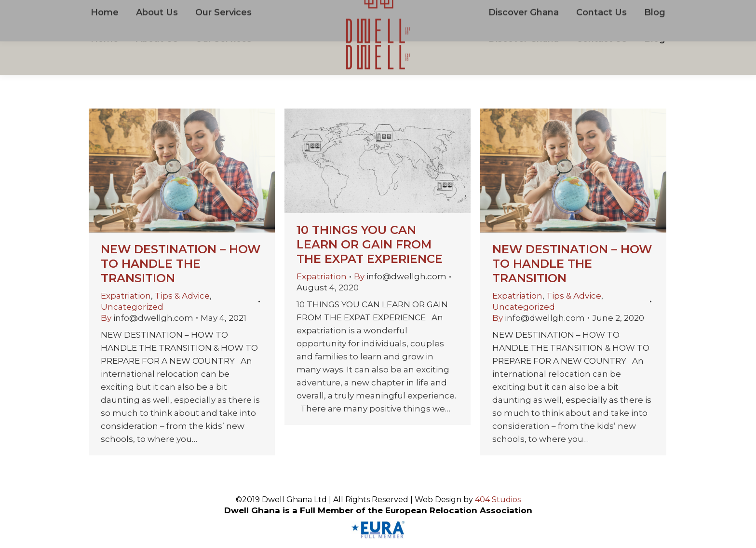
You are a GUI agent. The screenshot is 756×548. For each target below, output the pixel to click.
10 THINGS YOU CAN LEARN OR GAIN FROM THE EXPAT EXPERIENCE (370, 244)
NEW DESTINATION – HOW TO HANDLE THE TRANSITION (181, 264)
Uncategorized (132, 307)
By (147, 318)
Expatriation (126, 296)
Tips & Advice (182, 296)
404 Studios (498, 500)
